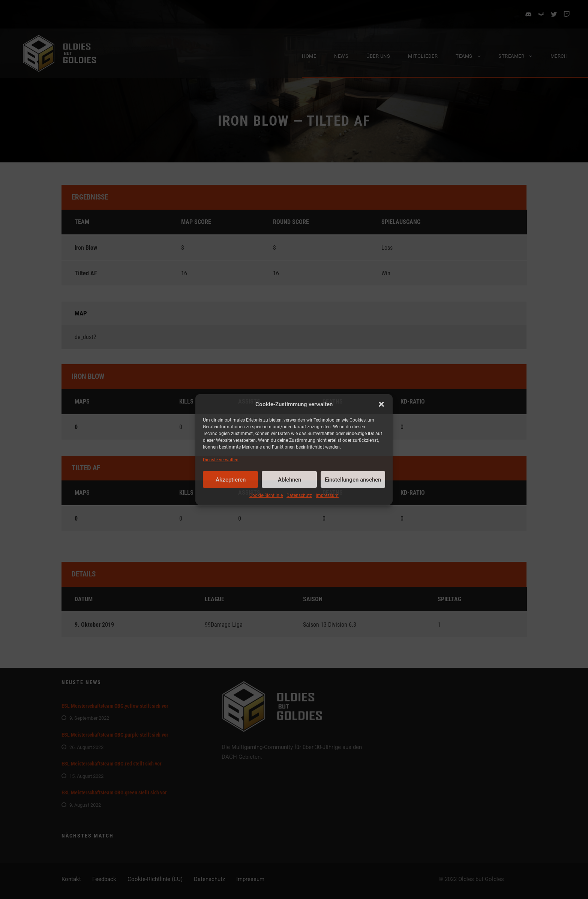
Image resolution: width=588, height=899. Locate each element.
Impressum (327, 495)
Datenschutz (299, 495)
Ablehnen (289, 480)
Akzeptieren (231, 480)
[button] (381, 404)
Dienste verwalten (221, 460)
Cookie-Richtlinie (266, 495)
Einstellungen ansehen (353, 480)
